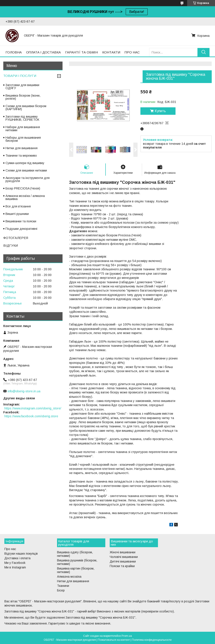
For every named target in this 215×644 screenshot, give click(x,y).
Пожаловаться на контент (114, 640)
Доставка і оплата (17, 558)
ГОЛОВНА (14, 52)
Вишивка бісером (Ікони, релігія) (23, 97)
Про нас (10, 549)
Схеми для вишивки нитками (26, 170)
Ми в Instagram (15, 567)
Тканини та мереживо (21, 156)
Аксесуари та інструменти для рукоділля (28, 179)
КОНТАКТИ (111, 52)
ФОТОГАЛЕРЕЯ (16, 238)
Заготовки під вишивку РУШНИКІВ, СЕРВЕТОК (22, 118)
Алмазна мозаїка (69, 577)
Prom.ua (127, 636)
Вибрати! (137, 12)
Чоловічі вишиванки (124, 557)
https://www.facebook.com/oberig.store (31, 416)
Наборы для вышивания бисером (23, 139)
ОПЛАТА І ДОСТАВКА (43, 52)
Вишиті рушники (17, 214)
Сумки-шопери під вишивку (25, 163)
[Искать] (203, 52)
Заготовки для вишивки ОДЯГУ (22, 87)
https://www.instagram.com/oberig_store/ (33, 408)
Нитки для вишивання (21, 148)
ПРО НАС (132, 52)
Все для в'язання (18, 206)
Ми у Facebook (15, 563)
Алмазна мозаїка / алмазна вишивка (25, 197)
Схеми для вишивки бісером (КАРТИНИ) (26, 108)
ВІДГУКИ (11, 245)
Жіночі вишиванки (123, 552)
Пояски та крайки (122, 566)
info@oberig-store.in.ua (24, 391)
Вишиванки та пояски (21, 221)
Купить (160, 111)
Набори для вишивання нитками (23, 129)
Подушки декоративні (21, 229)
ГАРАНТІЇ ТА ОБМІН (82, 52)
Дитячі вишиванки (123, 561)
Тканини (63, 586)
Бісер (61, 590)
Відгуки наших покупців (21, 554)
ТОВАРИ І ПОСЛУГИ (20, 76)
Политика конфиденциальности (152, 640)
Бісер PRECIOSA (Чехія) (23, 188)
